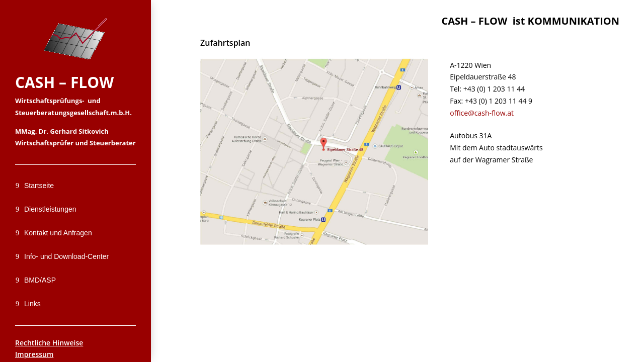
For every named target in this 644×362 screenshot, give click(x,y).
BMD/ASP (40, 280)
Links (32, 304)
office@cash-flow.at (482, 113)
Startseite (39, 186)
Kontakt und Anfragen (58, 233)
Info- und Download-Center (66, 256)
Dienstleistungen (50, 209)
